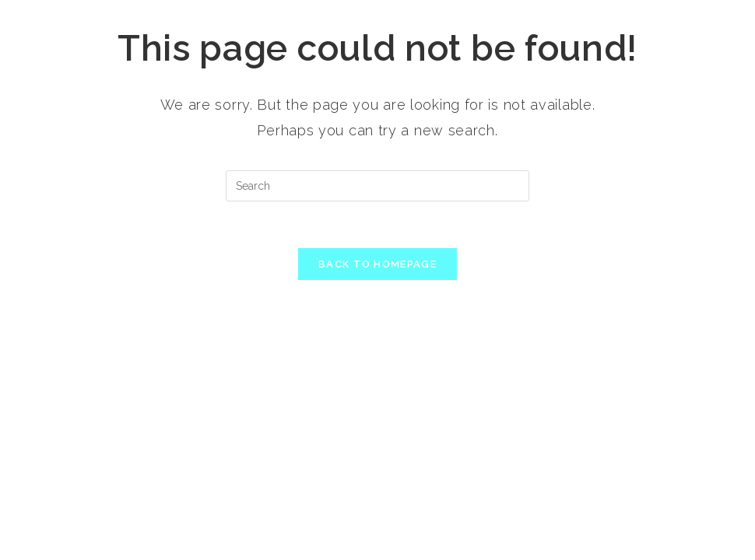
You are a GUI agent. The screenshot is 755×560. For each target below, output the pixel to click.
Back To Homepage (377, 264)
